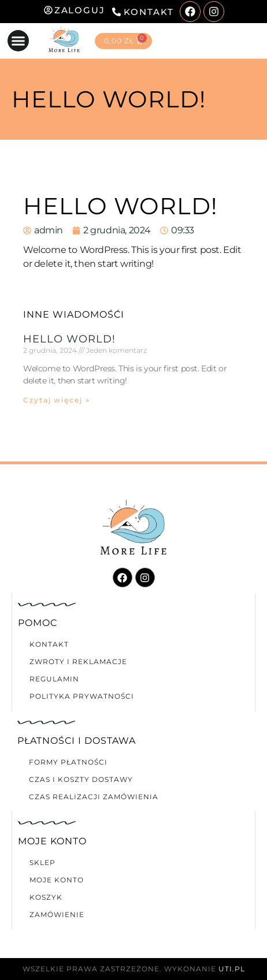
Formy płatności (68, 762)
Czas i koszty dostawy (81, 779)
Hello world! (69, 339)
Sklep (42, 862)
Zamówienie (57, 914)
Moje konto (57, 880)
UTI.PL (232, 969)
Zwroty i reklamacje (78, 662)
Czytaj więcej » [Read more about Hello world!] (57, 400)
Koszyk (46, 897)
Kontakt (49, 644)
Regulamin (54, 679)
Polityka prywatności (82, 696)
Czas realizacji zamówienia (94, 797)
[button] (18, 41)
